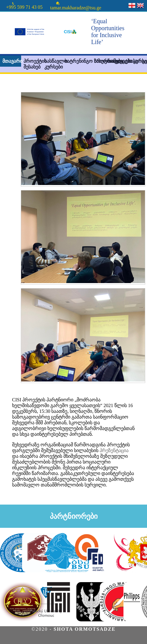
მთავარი (12, 61)
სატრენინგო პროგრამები (74, 61)
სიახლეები (117, 61)
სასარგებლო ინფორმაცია (138, 61)
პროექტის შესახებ (33, 64)
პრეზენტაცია (114, 450)
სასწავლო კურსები (54, 64)
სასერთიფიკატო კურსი (99, 61)
